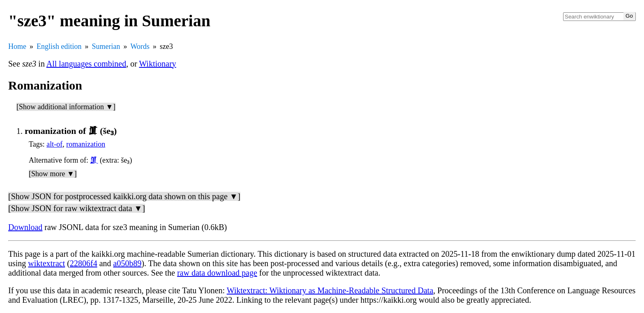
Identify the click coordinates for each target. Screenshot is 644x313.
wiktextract (46, 263)
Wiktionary (158, 64)
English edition (59, 46)
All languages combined (86, 64)
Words (140, 46)
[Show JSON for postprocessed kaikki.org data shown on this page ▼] (124, 196)
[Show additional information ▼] (66, 107)
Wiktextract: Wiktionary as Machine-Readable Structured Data (330, 290)
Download (25, 227)
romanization (86, 144)
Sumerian (106, 46)
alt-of (54, 144)
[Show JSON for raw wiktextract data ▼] (77, 208)
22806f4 (84, 263)
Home (17, 46)
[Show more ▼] (53, 174)
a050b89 (128, 263)
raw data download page (217, 273)
